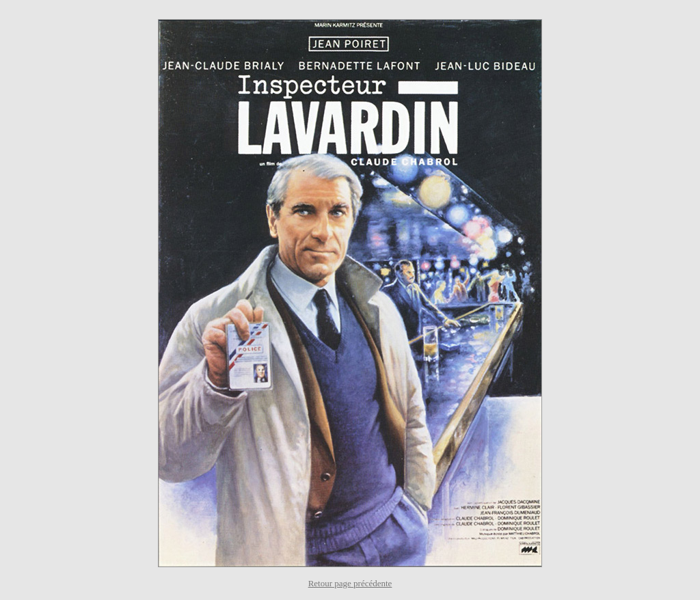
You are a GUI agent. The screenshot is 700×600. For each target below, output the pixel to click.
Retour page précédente (350, 583)
